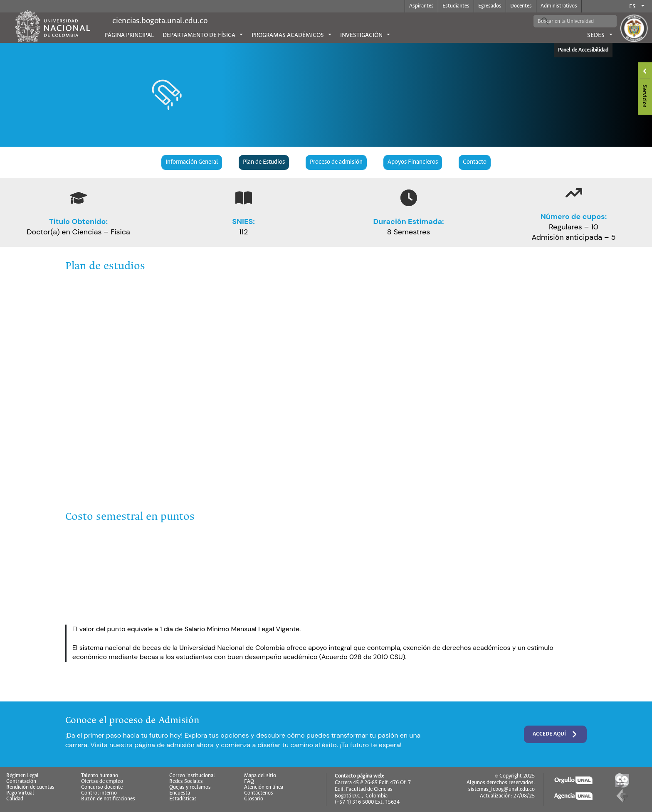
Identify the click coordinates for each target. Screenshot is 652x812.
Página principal (129, 35)
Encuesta (180, 793)
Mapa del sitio (260, 776)
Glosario (254, 799)
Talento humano (100, 776)
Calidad (15, 799)
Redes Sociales (186, 782)
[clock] (409, 198)
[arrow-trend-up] (574, 193)
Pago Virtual (20, 793)
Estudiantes (456, 6)
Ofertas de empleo (102, 782)
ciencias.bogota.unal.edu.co (160, 21)
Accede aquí (556, 734)
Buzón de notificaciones (108, 799)
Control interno (99, 793)
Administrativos (559, 6)
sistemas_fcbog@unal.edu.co (501, 789)
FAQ (249, 782)
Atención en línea (264, 787)
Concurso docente (102, 787)
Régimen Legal (22, 776)
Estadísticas (183, 799)
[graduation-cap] (79, 198)
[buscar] (569, 21)
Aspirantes (421, 6)
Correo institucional (192, 776)
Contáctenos (259, 793)
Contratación (21, 782)
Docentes (521, 6)
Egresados (490, 6)
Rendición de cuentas (30, 787)
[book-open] (244, 198)
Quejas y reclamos (190, 787)
